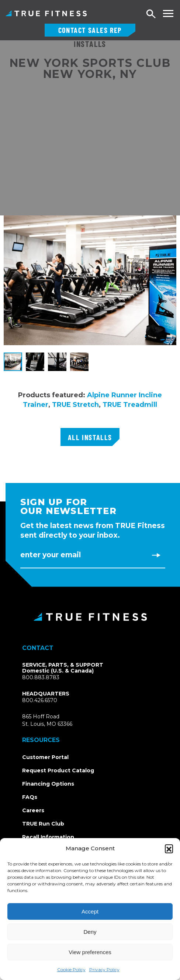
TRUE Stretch (75, 405)
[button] (169, 848)
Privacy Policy (104, 969)
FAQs (30, 797)
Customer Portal (45, 757)
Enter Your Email (51, 555)
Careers (33, 810)
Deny (90, 932)
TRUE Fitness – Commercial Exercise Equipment (46, 13)
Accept (90, 911)
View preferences (90, 952)
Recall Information (48, 837)
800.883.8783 (41, 677)
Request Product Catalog (58, 770)
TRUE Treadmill (130, 405)
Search (151, 14)
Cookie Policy (71, 969)
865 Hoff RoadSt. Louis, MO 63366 (47, 720)
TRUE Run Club (43, 824)
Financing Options (48, 784)
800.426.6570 (40, 700)
